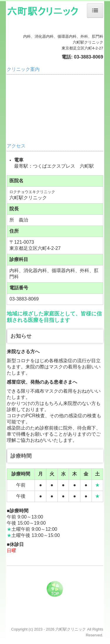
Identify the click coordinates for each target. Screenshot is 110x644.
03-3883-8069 (89, 57)
